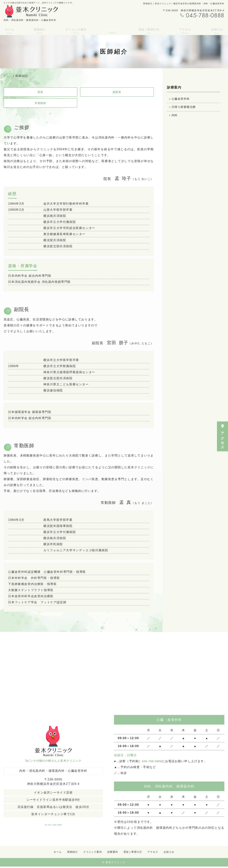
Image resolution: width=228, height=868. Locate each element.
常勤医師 (40, 104)
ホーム (9, 30)
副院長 (117, 92)
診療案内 (112, 853)
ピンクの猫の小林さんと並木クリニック (53, 762)
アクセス (223, 436)
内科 (175, 116)
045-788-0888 (153, 763)
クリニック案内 (76, 30)
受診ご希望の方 (149, 30)
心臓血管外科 (181, 99)
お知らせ (218, 30)
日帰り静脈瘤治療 (185, 108)
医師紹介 (39, 30)
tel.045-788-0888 (53, 825)
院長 (40, 92)
